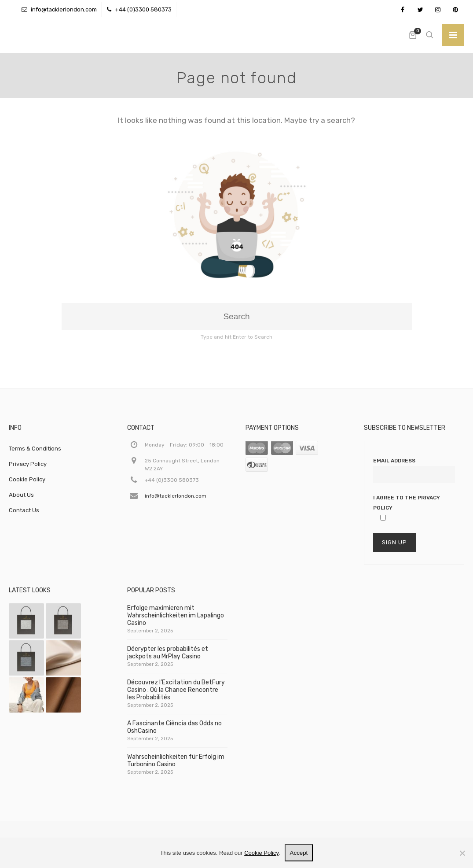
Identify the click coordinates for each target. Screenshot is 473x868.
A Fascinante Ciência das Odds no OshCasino (174, 731)
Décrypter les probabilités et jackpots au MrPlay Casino (168, 656)
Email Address (394, 461)
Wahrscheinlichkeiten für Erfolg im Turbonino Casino (176, 764)
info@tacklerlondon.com (64, 9)
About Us (21, 495)
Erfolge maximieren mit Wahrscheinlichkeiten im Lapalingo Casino (176, 619)
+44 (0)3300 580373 (143, 9)
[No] (462, 853)
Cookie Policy (27, 479)
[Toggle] (453, 35)
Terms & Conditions (35, 449)
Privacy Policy (28, 464)
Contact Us (24, 510)
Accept (299, 853)
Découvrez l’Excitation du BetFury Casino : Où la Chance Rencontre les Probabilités (176, 693)
